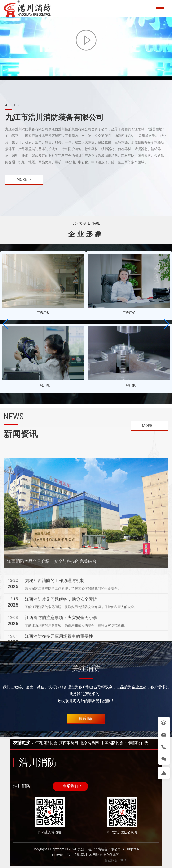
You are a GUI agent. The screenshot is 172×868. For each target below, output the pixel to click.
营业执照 (111, 860)
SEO (123, 860)
